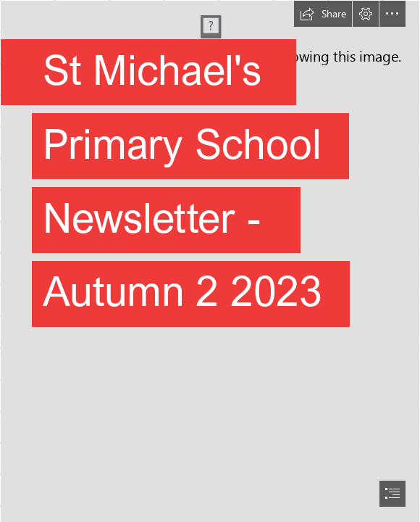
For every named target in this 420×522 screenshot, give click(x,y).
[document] (210, 261)
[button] (323, 14)
